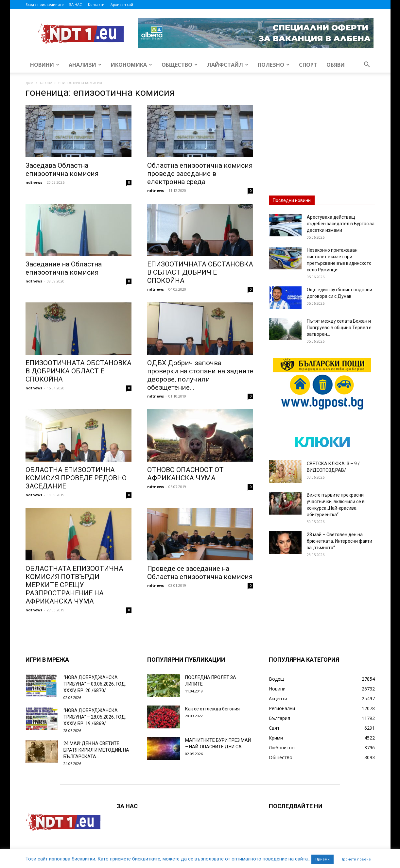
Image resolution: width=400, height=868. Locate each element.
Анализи (85, 65)
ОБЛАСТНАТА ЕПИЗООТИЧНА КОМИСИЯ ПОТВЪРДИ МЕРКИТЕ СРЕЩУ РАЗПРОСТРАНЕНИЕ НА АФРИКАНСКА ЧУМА (74, 585)
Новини (45, 65)
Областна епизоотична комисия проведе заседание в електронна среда (200, 174)
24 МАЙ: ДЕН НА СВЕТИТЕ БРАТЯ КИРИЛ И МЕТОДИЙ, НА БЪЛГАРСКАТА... (96, 750)
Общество (180, 65)
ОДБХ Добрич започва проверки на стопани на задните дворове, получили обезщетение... (200, 375)
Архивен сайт (123, 4)
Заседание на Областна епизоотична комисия (64, 268)
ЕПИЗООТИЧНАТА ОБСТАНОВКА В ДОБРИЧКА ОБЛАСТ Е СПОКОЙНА (78, 371)
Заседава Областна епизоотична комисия (62, 170)
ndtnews (34, 182)
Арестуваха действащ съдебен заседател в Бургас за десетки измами (341, 224)
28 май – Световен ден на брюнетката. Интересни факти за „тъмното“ (339, 541)
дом (29, 83)
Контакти (96, 4)
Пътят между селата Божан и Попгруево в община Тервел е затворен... (339, 328)
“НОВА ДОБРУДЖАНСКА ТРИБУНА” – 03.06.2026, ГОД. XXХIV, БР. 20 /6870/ (95, 684)
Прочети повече (356, 859)
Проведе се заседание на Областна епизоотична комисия (200, 573)
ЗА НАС (75, 4)
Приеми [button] (322, 859)
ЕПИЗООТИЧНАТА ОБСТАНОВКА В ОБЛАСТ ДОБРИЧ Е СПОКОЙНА (200, 272)
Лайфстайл (228, 65)
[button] (367, 65)
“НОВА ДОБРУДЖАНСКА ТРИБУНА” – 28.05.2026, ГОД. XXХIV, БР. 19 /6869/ (95, 717)
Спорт (308, 65)
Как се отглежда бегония (212, 709)
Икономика (131, 65)
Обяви (336, 65)
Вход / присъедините (45, 4)
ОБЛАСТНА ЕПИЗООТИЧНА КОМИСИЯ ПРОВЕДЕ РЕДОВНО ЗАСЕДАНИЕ (76, 478)
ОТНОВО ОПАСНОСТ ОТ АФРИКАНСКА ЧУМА (185, 474)
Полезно (274, 65)
